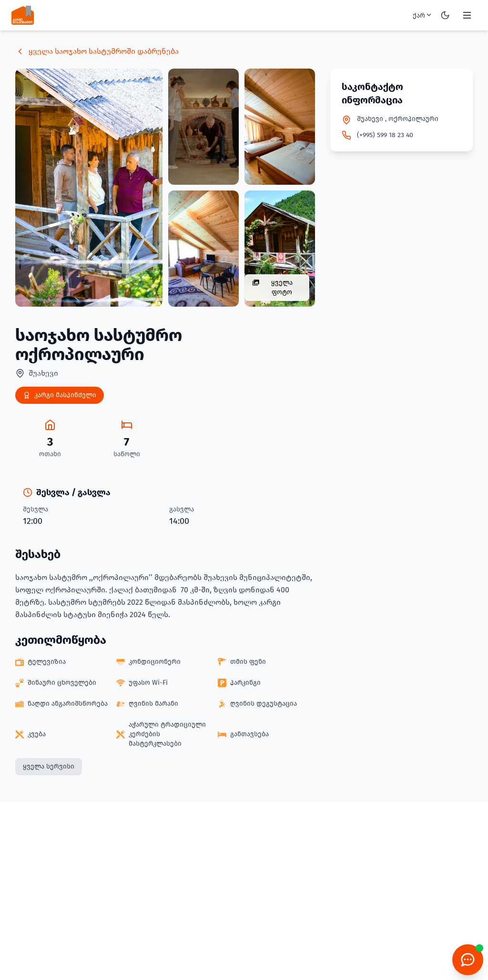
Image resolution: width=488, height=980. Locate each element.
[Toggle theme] (445, 15)
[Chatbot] (468, 960)
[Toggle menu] (467, 15)
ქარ (423, 15)
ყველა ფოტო (272, 287)
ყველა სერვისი (49, 766)
